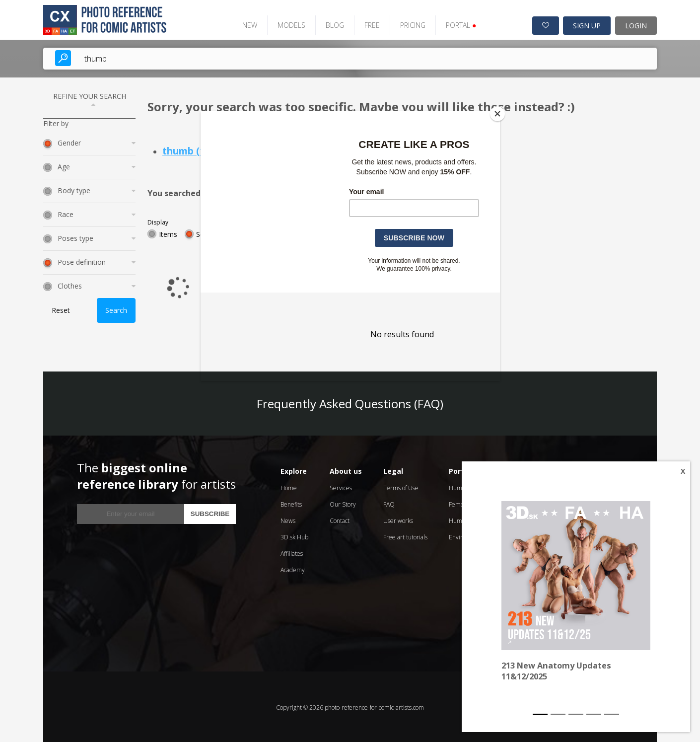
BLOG (331, 24)
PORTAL (457, 24)
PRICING (409, 24)
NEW (246, 24)
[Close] (497, 114)
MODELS (287, 24)
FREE (368, 24)
